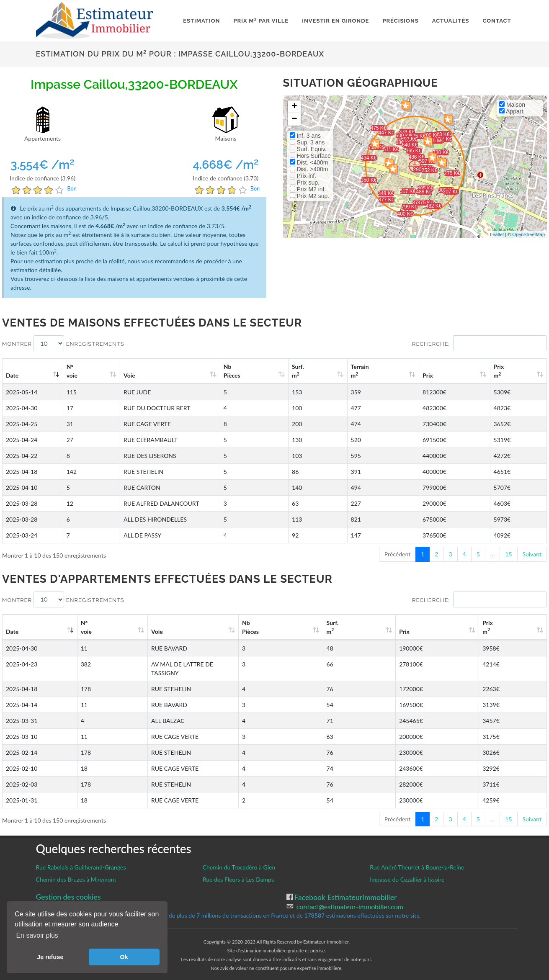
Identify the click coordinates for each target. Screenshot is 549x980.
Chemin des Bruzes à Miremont (76, 871)
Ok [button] (124, 957)
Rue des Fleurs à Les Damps (238, 871)
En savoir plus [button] (37, 935)
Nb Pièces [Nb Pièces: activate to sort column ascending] (297, 371)
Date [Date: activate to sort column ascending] (12, 375)
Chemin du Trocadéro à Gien (239, 858)
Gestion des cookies (68, 888)
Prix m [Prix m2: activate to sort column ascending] (510, 371)
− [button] (294, 119)
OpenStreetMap (528, 234)
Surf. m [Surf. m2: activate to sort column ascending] (349, 371)
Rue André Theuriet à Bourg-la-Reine (417, 858)
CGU (44, 897)
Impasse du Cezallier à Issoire (407, 871)
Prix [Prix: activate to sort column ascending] (453, 375)
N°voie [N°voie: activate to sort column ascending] (75, 371)
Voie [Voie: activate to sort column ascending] (121, 375)
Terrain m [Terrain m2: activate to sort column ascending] (400, 371)
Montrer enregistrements (63, 343)
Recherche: (479, 343)
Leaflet (497, 234)
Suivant (532, 554)
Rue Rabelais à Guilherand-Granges (81, 858)
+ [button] (294, 107)
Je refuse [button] (50, 957)
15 (508, 554)
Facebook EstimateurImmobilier (345, 889)
